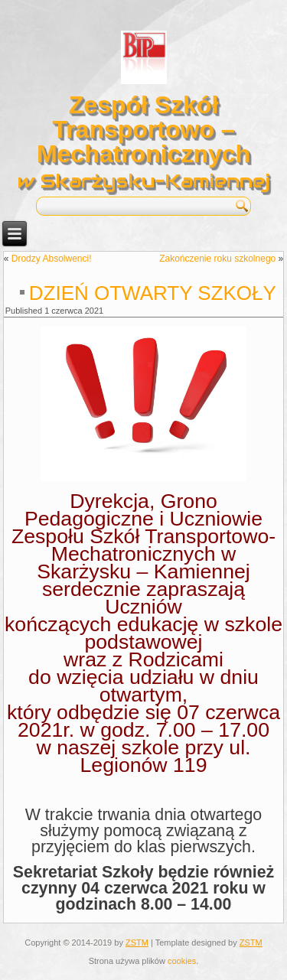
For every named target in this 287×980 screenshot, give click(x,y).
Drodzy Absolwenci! (52, 259)
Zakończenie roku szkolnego (217, 259)
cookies (182, 961)
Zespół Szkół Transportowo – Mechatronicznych (143, 129)
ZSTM (137, 943)
